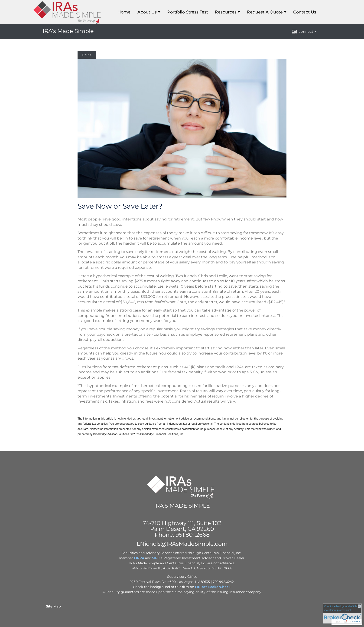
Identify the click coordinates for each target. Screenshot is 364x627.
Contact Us (305, 12)
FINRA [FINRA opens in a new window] (139, 558)
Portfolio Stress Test (188, 12)
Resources (226, 12)
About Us (147, 12)
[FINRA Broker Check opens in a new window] (342, 614)
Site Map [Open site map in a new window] (53, 606)
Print (87, 55)
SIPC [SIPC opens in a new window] (156, 558)
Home (124, 12)
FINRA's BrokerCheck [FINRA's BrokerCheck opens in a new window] (213, 587)
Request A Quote (265, 12)
